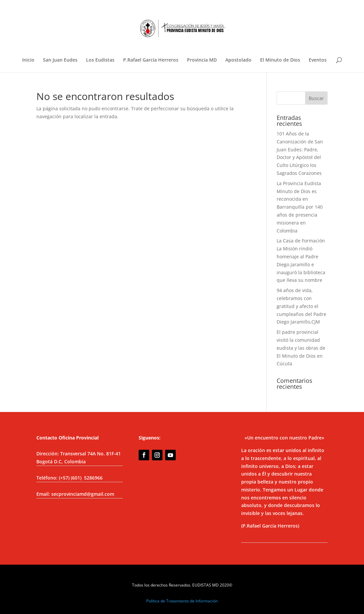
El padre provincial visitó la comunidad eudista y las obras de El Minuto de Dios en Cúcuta (301, 348)
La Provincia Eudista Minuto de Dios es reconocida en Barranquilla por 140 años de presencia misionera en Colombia (300, 207)
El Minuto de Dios (280, 60)
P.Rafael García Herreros (151, 60)
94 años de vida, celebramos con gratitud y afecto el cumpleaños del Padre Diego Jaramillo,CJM (301, 306)
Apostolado (238, 60)
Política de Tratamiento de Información (182, 601)
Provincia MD (202, 60)
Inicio (28, 60)
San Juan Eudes (60, 60)
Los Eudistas (100, 60)
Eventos (318, 60)
